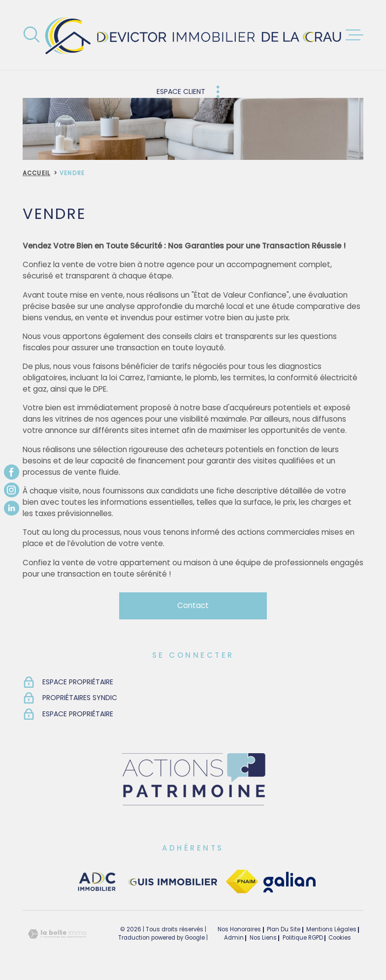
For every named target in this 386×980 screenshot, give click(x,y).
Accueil (36, 173)
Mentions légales (331, 929)
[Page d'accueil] (193, 35)
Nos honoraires (239, 929)
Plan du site (284, 929)
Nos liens (263, 938)
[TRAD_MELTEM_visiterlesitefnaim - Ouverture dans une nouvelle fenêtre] (242, 882)
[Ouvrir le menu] (354, 35)
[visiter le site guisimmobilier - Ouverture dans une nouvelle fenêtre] (172, 882)
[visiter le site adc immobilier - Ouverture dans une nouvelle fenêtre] (97, 882)
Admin (234, 938)
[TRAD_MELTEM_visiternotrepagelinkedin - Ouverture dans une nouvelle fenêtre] (12, 508)
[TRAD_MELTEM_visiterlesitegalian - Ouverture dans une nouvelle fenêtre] (289, 882)
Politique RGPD (303, 938)
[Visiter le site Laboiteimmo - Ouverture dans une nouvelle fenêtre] (57, 934)
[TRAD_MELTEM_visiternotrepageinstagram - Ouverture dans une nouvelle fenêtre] (12, 490)
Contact (193, 605)
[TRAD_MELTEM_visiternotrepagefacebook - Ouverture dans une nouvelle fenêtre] (12, 472)
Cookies (340, 938)
